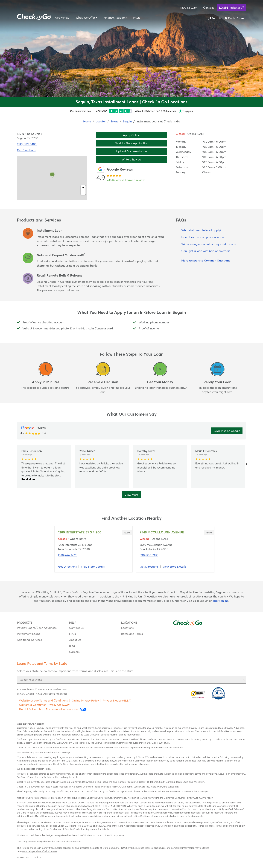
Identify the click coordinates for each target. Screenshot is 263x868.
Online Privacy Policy (85, 700)
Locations (127, 628)
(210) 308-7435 (149, 555)
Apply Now (62, 18)
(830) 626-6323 (68, 555)
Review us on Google (227, 431)
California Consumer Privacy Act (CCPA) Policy (188, 798)
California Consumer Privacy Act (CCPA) (45, 705)
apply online (220, 601)
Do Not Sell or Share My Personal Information (53, 709)
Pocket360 (231, 7)
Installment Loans (28, 634)
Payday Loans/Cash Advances (37, 628)
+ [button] (83, 188)
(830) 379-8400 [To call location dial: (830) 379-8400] (27, 144)
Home (87, 121)
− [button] (83, 192)
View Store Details (93, 567)
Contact (209, 8)
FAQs (137, 18)
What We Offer (85, 18)
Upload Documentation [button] (131, 151)
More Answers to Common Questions (206, 260)
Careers (74, 652)
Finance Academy (115, 18)
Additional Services (29, 640)
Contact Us (76, 628)
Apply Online (131, 135)
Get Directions (67, 567)
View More (131, 495)
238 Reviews (115, 180)
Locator (101, 121)
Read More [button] (28, 479)
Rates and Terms (132, 634)
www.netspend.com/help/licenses (40, 851)
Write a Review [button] (131, 159)
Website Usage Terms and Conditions (43, 700)
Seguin (127, 121)
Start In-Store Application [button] (131, 143)
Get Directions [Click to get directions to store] (26, 150)
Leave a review (135, 180)
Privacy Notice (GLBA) (117, 700)
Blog (72, 646)
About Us (75, 640)
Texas (114, 121)
